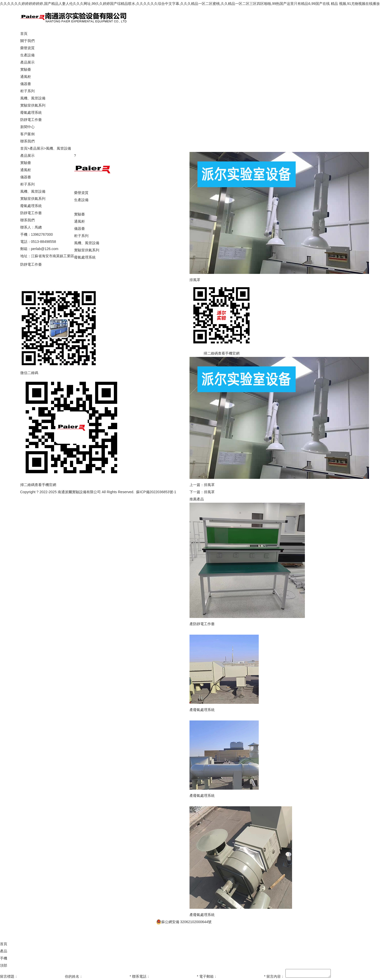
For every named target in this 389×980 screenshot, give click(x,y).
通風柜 (26, 77)
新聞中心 (27, 272)
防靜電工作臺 (31, 120)
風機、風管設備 (33, 98)
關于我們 (81, 185)
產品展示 (37, 148)
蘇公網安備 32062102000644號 (184, 900)
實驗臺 (26, 69)
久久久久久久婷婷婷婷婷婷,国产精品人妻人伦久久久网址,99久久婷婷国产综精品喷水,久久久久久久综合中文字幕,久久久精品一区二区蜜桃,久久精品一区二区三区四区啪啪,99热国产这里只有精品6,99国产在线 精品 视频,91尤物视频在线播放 (190, 4)
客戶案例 (27, 279)
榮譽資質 (27, 48)
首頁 (24, 148)
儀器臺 (26, 84)
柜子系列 (27, 91)
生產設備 (27, 55)
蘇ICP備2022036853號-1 (156, 492)
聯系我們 (27, 286)
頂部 (4, 944)
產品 (4, 930)
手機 (4, 937)
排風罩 (209, 485)
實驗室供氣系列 (33, 105)
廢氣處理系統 (31, 112)
